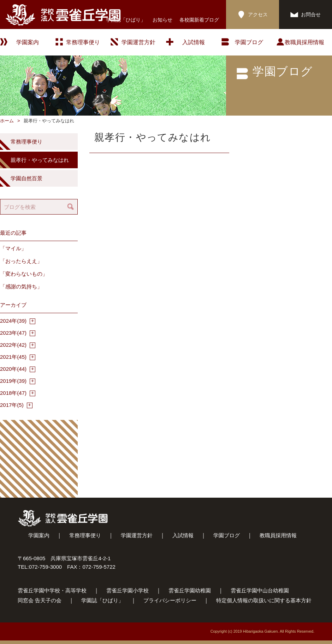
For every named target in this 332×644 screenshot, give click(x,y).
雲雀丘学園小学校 (128, 590)
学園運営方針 (138, 42)
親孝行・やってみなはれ (40, 160)
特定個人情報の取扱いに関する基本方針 (264, 600)
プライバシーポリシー (170, 600)
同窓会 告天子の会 (40, 600)
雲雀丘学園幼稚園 (190, 590)
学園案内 (39, 535)
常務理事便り (83, 42)
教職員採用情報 (304, 42)
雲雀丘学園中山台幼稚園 (260, 590)
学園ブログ (227, 535)
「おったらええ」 (21, 261)
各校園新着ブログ (199, 20)
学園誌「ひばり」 (126, 20)
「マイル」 (13, 248)
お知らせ (162, 20)
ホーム (7, 121)
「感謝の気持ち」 (21, 286)
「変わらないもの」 (24, 274)
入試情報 (194, 42)
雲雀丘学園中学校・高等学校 (52, 590)
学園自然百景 (26, 178)
